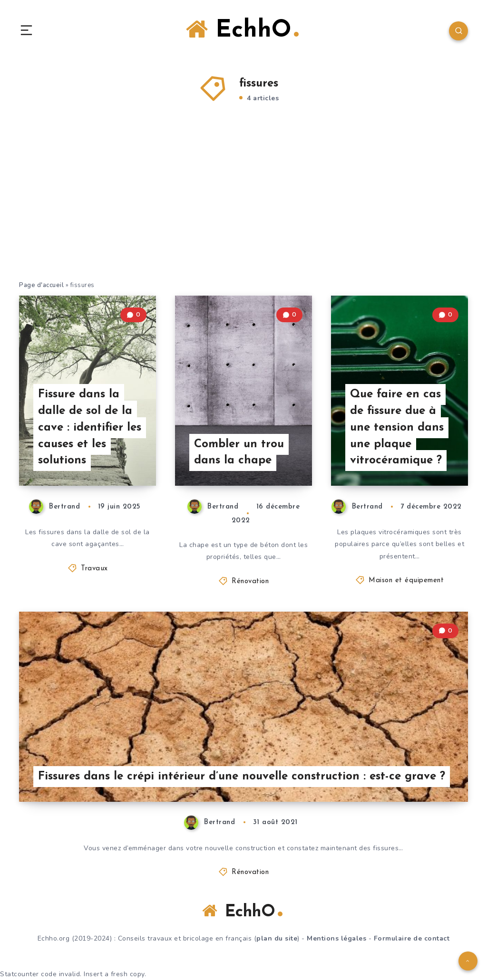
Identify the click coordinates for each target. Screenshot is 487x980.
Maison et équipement (406, 581)
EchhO (242, 30)
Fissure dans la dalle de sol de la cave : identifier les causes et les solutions (90, 428)
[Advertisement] (243, 209)
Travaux (94, 569)
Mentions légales (336, 938)
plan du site (277, 938)
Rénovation (250, 581)
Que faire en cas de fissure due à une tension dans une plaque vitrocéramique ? (397, 428)
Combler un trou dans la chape (239, 453)
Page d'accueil (41, 285)
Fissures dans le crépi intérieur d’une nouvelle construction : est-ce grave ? (242, 777)
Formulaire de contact (412, 938)
